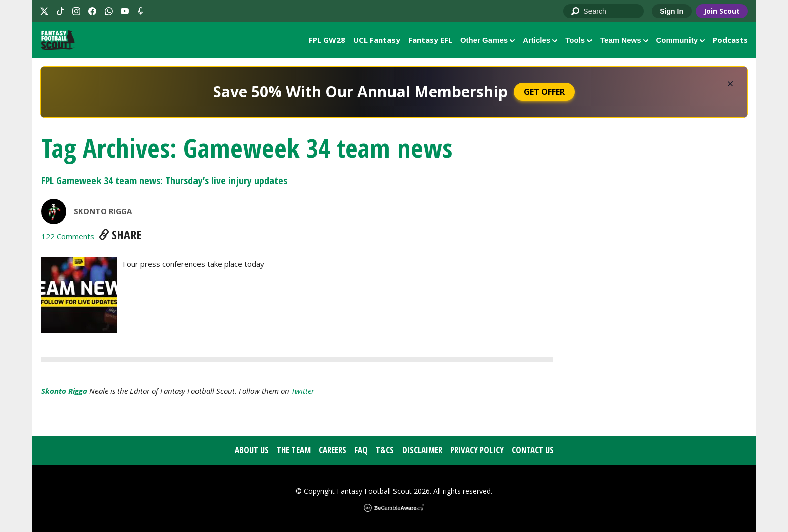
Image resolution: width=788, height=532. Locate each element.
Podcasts (730, 40)
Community (681, 40)
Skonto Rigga (103, 211)
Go (576, 12)
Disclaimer (422, 450)
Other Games (487, 40)
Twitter (303, 391)
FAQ (361, 450)
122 (68, 237)
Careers (332, 450)
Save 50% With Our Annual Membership (360, 92)
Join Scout (722, 11)
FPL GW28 (327, 40)
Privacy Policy (477, 450)
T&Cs (385, 450)
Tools (579, 40)
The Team (294, 450)
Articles (540, 40)
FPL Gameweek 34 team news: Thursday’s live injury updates (164, 181)
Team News (624, 40)
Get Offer (544, 92)
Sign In (672, 11)
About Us (252, 450)
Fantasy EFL (430, 40)
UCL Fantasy (377, 40)
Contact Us (533, 450)
